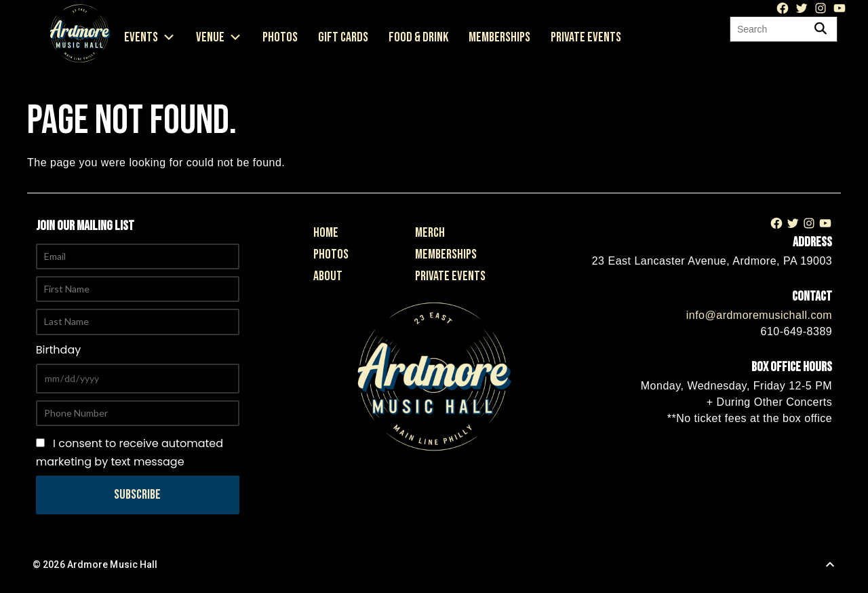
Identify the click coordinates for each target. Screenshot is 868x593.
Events (150, 37)
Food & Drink (418, 37)
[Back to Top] (830, 565)
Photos (280, 37)
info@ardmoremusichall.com (759, 315)
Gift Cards (343, 37)
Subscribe (137, 495)
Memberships (499, 37)
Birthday (58, 350)
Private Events (586, 37)
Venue (219, 37)
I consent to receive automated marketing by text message (130, 453)
